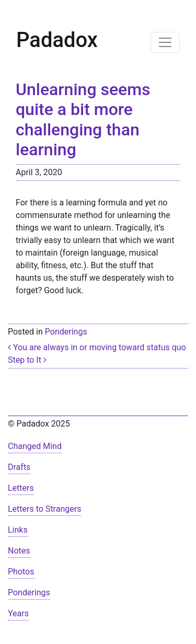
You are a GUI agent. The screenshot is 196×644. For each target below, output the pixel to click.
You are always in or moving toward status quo (97, 347)
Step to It (27, 360)
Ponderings (66, 332)
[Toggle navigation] (165, 42)
